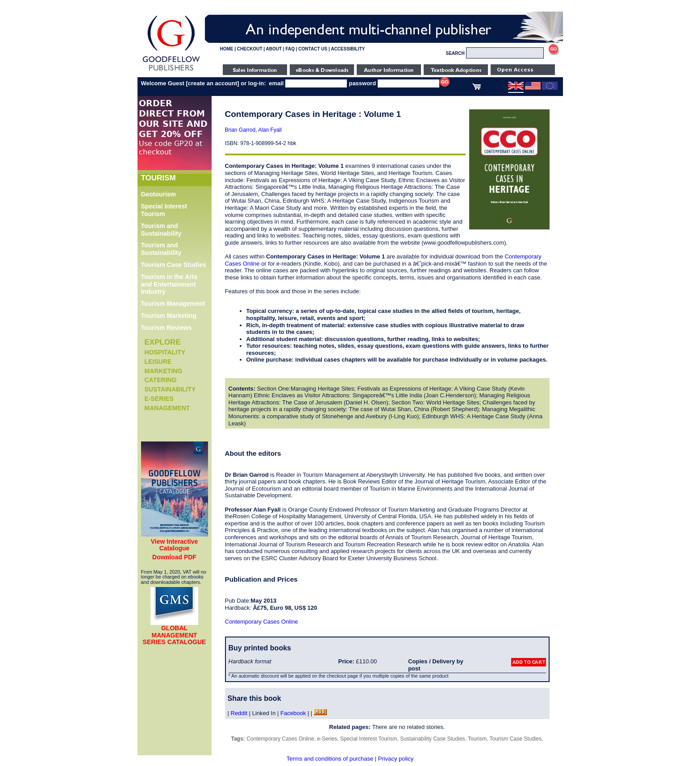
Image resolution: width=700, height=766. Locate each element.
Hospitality (165, 352)
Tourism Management (173, 304)
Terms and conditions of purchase (330, 759)
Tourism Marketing (169, 316)
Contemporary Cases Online (262, 622)
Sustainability (170, 389)
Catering (161, 380)
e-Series (159, 399)
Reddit (239, 713)
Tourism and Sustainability (161, 230)
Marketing (164, 371)
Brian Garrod (240, 130)
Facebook (293, 713)
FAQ (290, 49)
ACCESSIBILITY (348, 49)
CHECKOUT (250, 49)
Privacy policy (396, 759)
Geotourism (159, 194)
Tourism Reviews (167, 328)
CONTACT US (313, 49)
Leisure (158, 362)
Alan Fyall (270, 130)
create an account (213, 83)
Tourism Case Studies (174, 265)
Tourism (477, 739)
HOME (227, 49)
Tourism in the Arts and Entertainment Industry (169, 284)
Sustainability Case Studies (432, 739)
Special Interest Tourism (164, 210)
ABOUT (274, 49)
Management (167, 408)
